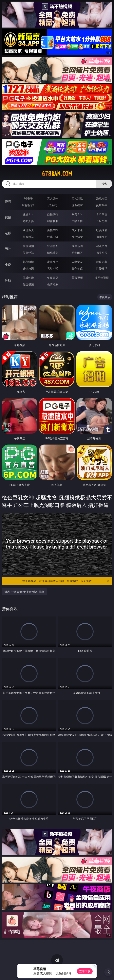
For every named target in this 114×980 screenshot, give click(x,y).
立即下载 (85, 971)
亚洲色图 (53, 246)
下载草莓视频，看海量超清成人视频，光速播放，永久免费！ (65, 581)
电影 (8, 233)
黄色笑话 (77, 269)
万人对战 (77, 198)
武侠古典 (102, 262)
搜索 (104, 184)
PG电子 (28, 198)
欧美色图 (77, 246)
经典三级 (53, 237)
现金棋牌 (77, 205)
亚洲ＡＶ (28, 214)
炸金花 (53, 205)
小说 (8, 265)
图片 (8, 249)
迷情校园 (28, 269)
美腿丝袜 (28, 253)
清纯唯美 (53, 253)
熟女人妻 (28, 221)
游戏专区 (102, 198)
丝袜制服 (53, 221)
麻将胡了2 (28, 205)
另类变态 (102, 237)
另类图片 (102, 253)
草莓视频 (77, 278)
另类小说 (53, 269)
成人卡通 (77, 230)
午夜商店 (53, 278)
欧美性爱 (102, 230)
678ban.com (57, 174)
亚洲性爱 (28, 230)
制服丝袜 (28, 237)
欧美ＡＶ (77, 214)
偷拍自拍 (53, 230)
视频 (8, 217)
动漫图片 (102, 246)
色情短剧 (53, 284)
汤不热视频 (102, 278)
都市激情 (28, 262)
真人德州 (53, 198)
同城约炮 (28, 278)
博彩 (8, 201)
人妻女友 (77, 262)
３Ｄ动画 (102, 214)
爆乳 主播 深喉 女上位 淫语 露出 (24, 592)
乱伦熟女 (77, 237)
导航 (8, 281)
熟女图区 (77, 253)
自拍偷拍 (53, 214)
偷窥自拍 (28, 246)
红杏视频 (28, 284)
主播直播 (77, 221)
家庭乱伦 (53, 262)
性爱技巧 (102, 269)
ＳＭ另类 (102, 221)
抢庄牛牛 (102, 205)
